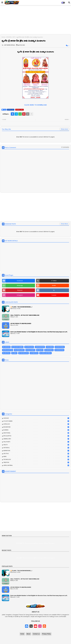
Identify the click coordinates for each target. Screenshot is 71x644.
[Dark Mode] (69, 3)
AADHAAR (7, 347)
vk (54, 290)
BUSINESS (51, 347)
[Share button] (31, 114)
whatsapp (20, 285)
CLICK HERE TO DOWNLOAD (35, 105)
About (28, 634)
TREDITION (35, 353)
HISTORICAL (50, 350)
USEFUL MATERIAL (46, 353)
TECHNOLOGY (24, 353)
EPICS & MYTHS (8, 350)
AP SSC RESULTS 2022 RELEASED (21, 323)
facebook (20, 281)
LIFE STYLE (7, 353)
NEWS (15, 353)
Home (3, 37)
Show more (64, 129)
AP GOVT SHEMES (18, 347)
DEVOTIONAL (60, 347)
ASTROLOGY (11, 110)
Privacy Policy (46, 634)
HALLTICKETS (31, 350)
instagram (20, 295)
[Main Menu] (2, 2)
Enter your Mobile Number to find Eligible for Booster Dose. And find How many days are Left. (39, 332)
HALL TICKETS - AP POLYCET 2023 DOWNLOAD (25, 315)
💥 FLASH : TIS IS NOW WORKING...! (21, 307)
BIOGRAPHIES (41, 347)
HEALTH (41, 350)
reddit (54, 285)
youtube (54, 295)
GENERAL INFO (11, 37)
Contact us (36, 634)
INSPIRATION (60, 350)
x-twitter (54, 281)
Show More (64, 224)
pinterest (20, 290)
